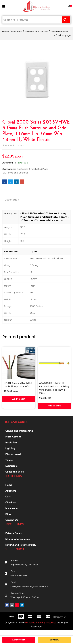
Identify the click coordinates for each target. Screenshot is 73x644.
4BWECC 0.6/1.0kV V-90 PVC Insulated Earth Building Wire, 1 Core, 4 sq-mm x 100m (54, 388)
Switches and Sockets (36, 32)
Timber (10, 460)
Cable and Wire (15, 472)
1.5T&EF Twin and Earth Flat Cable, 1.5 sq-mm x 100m (18, 385)
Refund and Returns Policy (21, 545)
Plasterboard (13, 454)
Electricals (17, 32)
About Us (11, 491)
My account (12, 508)
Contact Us (12, 520)
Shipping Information (18, 539)
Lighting (10, 448)
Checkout (11, 502)
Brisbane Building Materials (41, 623)
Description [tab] (12, 200)
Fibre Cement (13, 437)
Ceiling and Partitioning (19, 431)
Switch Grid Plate (60, 32)
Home (6, 32)
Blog (8, 514)
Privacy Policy (14, 533)
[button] (70, 8)
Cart (8, 497)
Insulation (11, 443)
